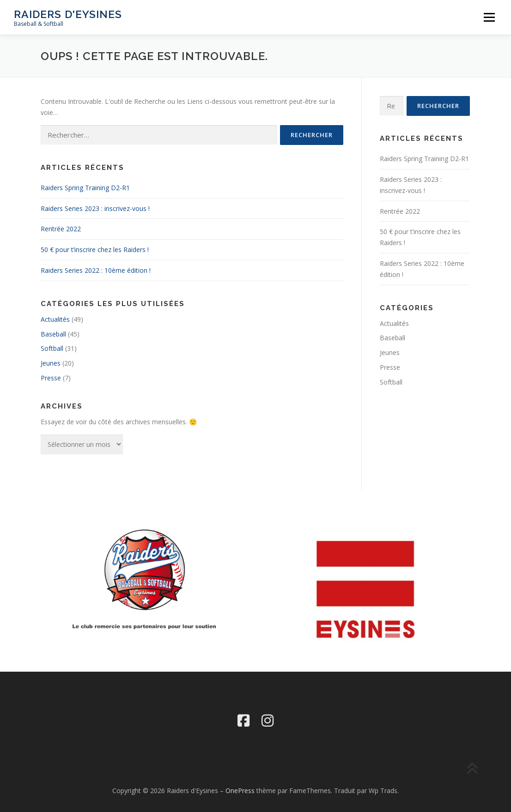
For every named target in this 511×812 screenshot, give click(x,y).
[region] (366, 590)
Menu (489, 17)
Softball (52, 348)
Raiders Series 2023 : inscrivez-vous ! (95, 208)
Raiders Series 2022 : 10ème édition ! (96, 270)
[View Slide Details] (366, 590)
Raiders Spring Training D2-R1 (85, 188)
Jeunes (51, 363)
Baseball (53, 334)
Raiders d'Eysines (68, 14)
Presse (51, 378)
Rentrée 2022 (61, 229)
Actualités (55, 319)
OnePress (240, 791)
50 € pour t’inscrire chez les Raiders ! (95, 250)
